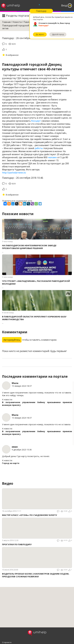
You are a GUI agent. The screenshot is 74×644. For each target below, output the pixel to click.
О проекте (7, 642)
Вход (64, 5)
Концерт (36, 121)
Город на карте (11, 463)
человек (52, 157)
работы (39, 148)
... (37, 249)
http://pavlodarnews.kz (14, 173)
